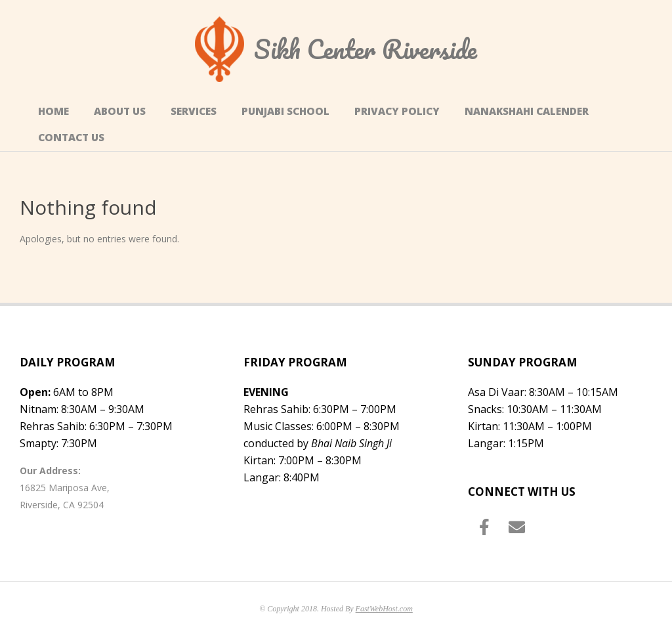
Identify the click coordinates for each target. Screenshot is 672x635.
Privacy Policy (397, 111)
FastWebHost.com (384, 609)
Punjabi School (285, 111)
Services (194, 111)
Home (53, 111)
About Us (120, 111)
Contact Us (71, 138)
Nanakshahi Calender (527, 111)
